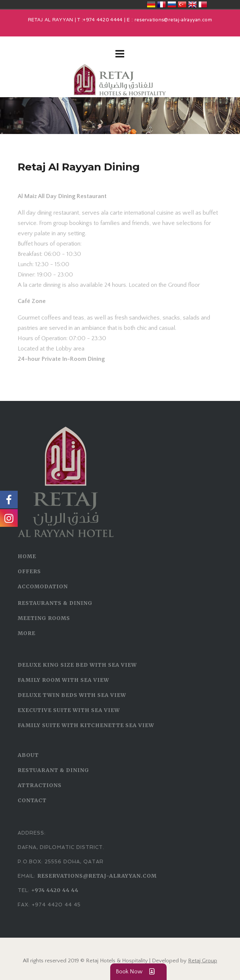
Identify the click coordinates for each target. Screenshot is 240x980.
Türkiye (182, 4)
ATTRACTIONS (40, 785)
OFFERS (29, 571)
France (161, 4)
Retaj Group (203, 961)
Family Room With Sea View (63, 680)
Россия (172, 4)
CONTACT (32, 800)
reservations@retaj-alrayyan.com (173, 20)
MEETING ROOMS (44, 618)
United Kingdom (192, 4)
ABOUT (28, 755)
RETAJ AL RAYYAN (51, 20)
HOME (27, 556)
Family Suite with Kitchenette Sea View (86, 725)
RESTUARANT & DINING (53, 770)
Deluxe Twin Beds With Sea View (72, 695)
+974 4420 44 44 (55, 890)
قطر (203, 4)
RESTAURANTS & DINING (55, 603)
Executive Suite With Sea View (69, 710)
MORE (27, 633)
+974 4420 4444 (103, 20)
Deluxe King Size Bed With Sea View (77, 665)
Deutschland (151, 4)
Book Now (138, 972)
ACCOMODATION (43, 586)
